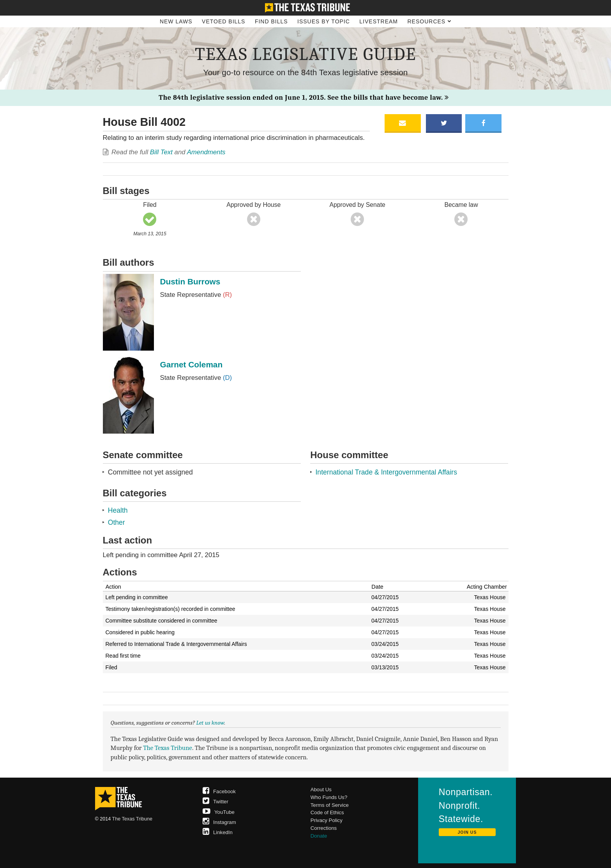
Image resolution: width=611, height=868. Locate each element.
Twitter (215, 802)
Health (118, 510)
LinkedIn (218, 832)
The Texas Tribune (168, 748)
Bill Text (161, 152)
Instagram (219, 822)
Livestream (379, 21)
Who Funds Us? (329, 797)
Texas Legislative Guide (305, 54)
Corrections (324, 828)
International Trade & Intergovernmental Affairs (386, 472)
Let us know (210, 723)
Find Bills (271, 21)
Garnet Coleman (192, 364)
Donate (319, 836)
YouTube (219, 812)
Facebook (219, 791)
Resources (429, 21)
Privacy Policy (327, 820)
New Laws (176, 21)
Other (117, 522)
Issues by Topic (324, 21)
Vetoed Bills (223, 21)
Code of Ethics (327, 812)
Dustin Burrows (190, 281)
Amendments (206, 152)
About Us (321, 789)
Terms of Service (330, 805)
